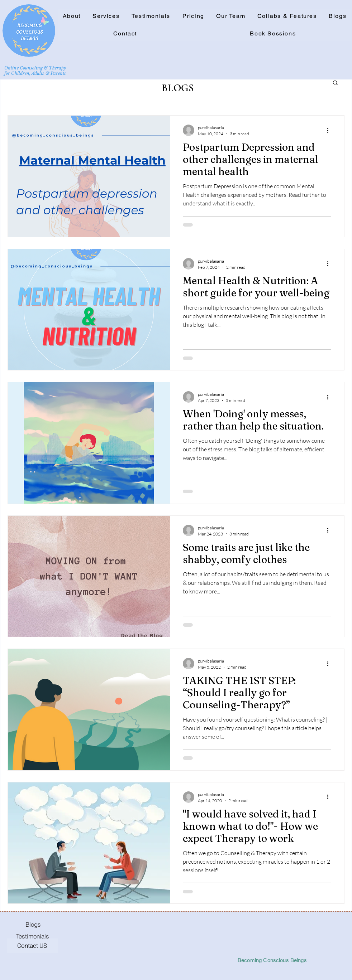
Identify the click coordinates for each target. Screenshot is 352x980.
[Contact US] (33, 946)
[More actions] (330, 130)
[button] (287, 16)
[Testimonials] (33, 936)
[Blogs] (33, 924)
